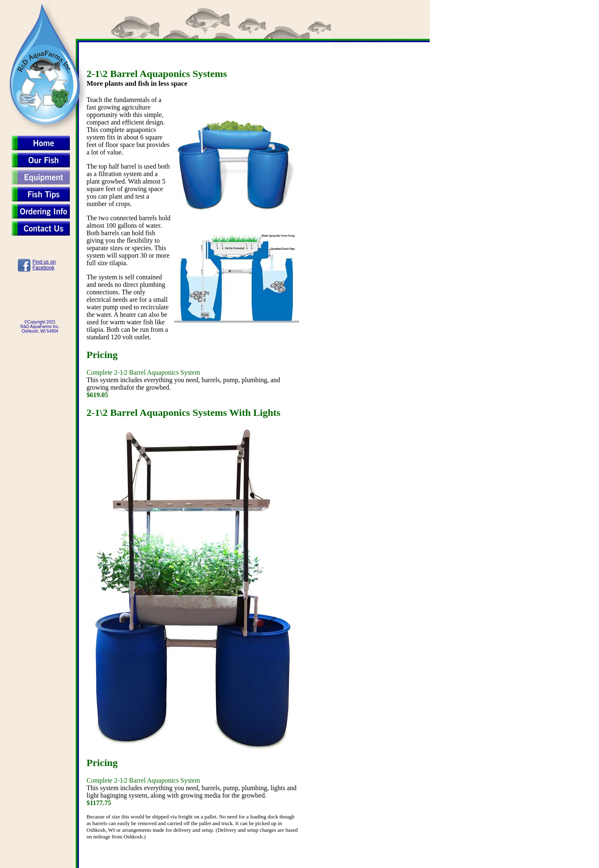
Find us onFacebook (44, 265)
